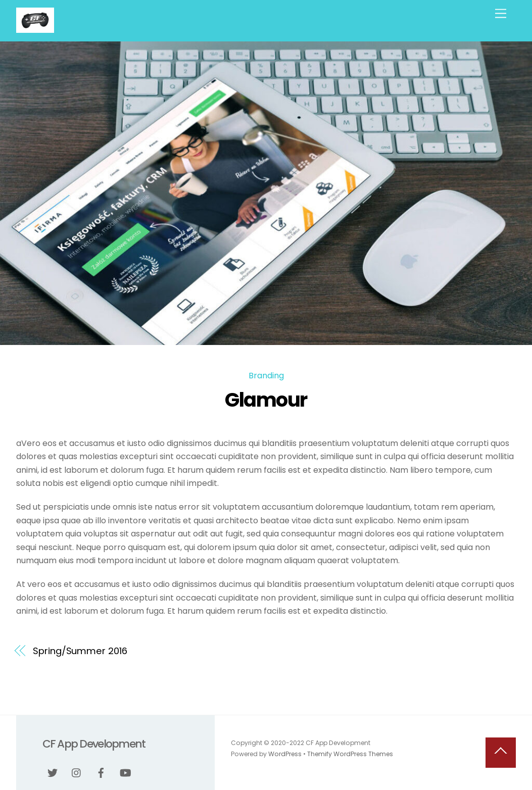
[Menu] (501, 14)
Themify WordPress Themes (350, 754)
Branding (266, 376)
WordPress (285, 754)
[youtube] (125, 772)
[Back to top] (501, 753)
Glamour (266, 400)
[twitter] (53, 772)
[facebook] (101, 772)
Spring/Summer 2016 (80, 651)
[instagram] (77, 772)
